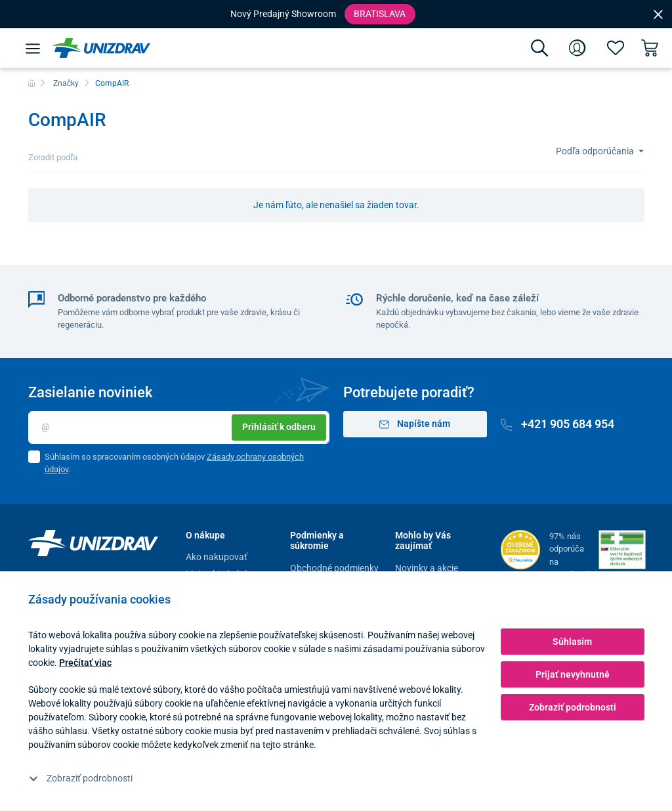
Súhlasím (572, 642)
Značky (66, 83)
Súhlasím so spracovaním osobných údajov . (174, 463)
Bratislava (380, 14)
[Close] (658, 14)
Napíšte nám (415, 424)
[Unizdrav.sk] (101, 48)
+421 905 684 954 (558, 424)
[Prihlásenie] (577, 48)
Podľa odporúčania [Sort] (596, 151)
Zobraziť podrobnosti (81, 778)
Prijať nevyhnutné (573, 674)
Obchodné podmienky (334, 568)
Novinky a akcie (427, 568)
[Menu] (33, 48)
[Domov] (31, 83)
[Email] (179, 427)
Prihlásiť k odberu (279, 427)
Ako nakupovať (217, 557)
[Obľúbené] (616, 48)
